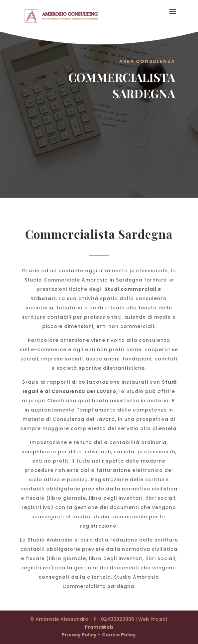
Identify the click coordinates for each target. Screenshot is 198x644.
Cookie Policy (119, 635)
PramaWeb (99, 627)
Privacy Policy (79, 635)
